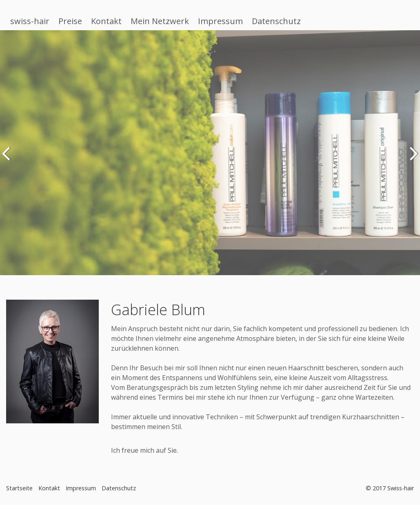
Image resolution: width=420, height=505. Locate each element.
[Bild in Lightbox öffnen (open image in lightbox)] (52, 362)
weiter (412, 159)
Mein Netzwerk (160, 21)
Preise (70, 21)
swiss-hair (30, 21)
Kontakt (106, 21)
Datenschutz (276, 21)
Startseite (19, 488)
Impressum (220, 21)
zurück (8, 159)
